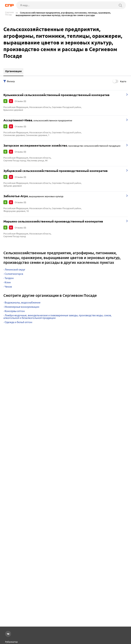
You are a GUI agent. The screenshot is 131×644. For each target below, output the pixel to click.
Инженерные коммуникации (22, 307)
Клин (8, 282)
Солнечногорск (14, 274)
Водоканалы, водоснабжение (23, 303)
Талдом (9, 278)
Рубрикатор (11, 642)
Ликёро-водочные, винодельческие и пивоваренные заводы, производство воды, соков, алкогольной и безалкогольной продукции (57, 317)
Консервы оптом (15, 311)
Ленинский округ (15, 270)
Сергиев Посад (9, 13)
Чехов (8, 287)
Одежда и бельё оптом (18, 322)
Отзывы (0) (20, 101)
